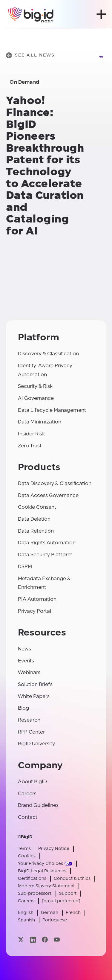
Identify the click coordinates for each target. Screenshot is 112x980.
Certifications (32, 878)
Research (29, 720)
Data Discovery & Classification (55, 483)
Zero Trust (30, 446)
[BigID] (31, 14)
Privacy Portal (34, 611)
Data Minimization (40, 422)
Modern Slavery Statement (46, 886)
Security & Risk (35, 386)
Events (26, 661)
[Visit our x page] (21, 939)
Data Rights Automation (47, 543)
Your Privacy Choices (40, 864)
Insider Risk (31, 434)
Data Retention (36, 531)
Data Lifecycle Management (52, 410)
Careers (27, 794)
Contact (28, 817)
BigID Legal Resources (42, 871)
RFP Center (31, 732)
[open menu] (101, 14)
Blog (23, 708)
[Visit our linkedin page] (33, 939)
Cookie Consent (37, 507)
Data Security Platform (45, 555)
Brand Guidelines (38, 805)
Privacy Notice (54, 849)
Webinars (29, 672)
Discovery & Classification (48, 354)
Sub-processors (35, 893)
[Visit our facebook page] (45, 939)
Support (68, 893)
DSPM (25, 567)
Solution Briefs (35, 684)
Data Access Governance (48, 495)
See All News (30, 55)
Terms (24, 849)
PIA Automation (37, 599)
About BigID (32, 782)
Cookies (27, 856)
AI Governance (36, 398)
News (24, 649)
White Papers (34, 696)
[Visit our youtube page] (57, 939)
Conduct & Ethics (72, 878)
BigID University (36, 744)
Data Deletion (34, 519)
